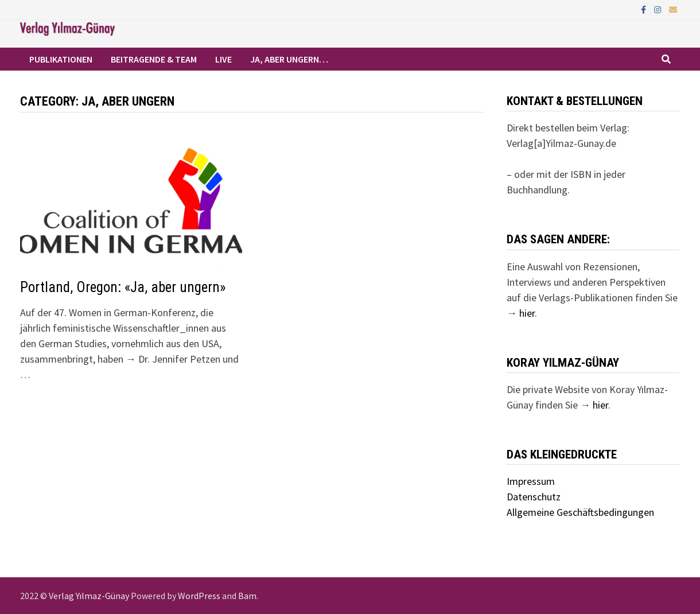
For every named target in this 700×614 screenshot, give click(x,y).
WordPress (199, 596)
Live (223, 59)
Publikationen (61, 59)
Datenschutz (534, 497)
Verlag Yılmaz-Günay (89, 596)
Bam (247, 596)
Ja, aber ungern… (289, 59)
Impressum (531, 481)
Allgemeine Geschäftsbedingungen (580, 512)
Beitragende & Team (154, 59)
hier (527, 313)
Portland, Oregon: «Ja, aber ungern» (123, 287)
